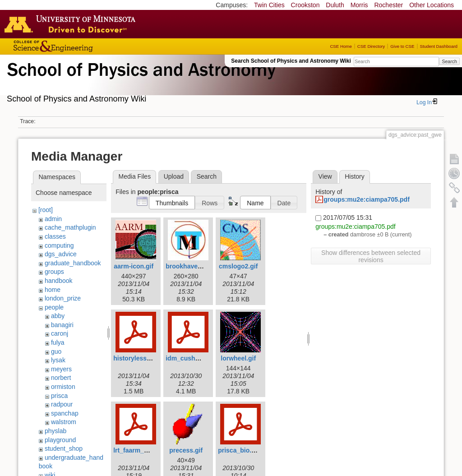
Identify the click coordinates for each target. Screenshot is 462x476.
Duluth (335, 5)
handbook (59, 281)
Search (449, 61)
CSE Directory (371, 46)
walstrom (64, 422)
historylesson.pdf (140, 358)
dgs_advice (61, 254)
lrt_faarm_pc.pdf (138, 450)
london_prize (63, 298)
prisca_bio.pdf (240, 450)
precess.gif (186, 450)
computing (59, 245)
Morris (359, 5)
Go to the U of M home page (72, 24)
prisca (59, 396)
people (54, 307)
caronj (60, 333)
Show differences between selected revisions (371, 256)
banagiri (62, 325)
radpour (62, 404)
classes (55, 236)
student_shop (64, 448)
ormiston (63, 387)
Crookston (305, 5)
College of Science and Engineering (81, 46)
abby (58, 316)
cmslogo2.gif (238, 266)
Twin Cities (269, 5)
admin (53, 219)
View (325, 176)
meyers (61, 369)
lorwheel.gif (238, 358)
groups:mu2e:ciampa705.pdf (367, 199)
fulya (58, 342)
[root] (46, 210)
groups (54, 272)
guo (56, 351)
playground (60, 440)
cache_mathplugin (70, 227)
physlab (55, 431)
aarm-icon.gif (134, 266)
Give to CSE (402, 46)
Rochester (388, 5)
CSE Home (341, 46)
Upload (174, 176)
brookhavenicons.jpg (197, 266)
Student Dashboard (439, 46)
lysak (58, 360)
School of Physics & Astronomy (140, 80)
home (53, 290)
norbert (61, 378)
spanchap (65, 413)
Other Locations (432, 5)
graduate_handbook (73, 263)
